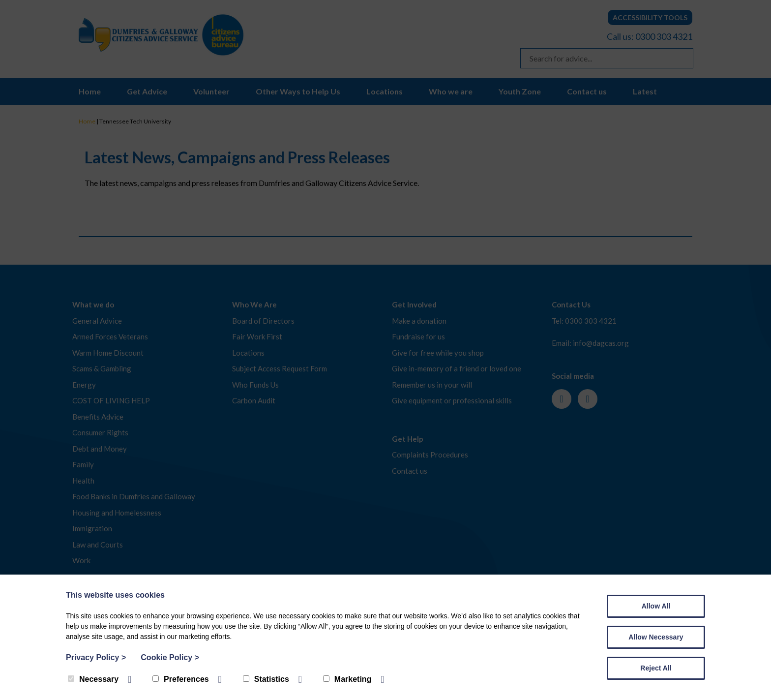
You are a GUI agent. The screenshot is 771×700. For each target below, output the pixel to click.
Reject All (656, 668)
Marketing (347, 679)
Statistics (266, 679)
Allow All (656, 606)
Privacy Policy (96, 657)
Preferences (181, 679)
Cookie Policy (170, 657)
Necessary (93, 679)
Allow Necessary (656, 637)
